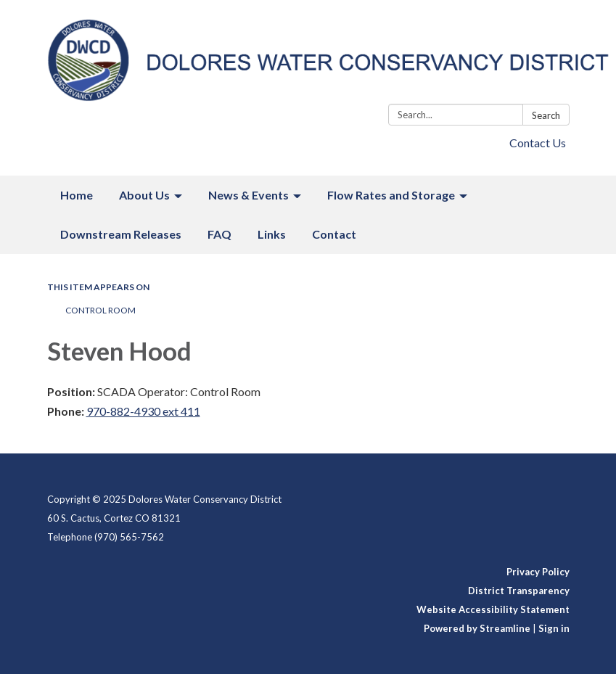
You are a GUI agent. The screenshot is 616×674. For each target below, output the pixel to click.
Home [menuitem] (77, 195)
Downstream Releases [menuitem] (121, 234)
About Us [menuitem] (144, 195)
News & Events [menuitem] (249, 195)
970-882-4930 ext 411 (143, 411)
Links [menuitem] (272, 234)
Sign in (554, 628)
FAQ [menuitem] (219, 234)
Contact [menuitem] (334, 234)
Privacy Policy (538, 572)
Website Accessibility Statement (493, 609)
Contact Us (538, 143)
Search (546, 115)
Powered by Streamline (477, 628)
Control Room (100, 310)
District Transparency (519, 591)
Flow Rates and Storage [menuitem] (391, 195)
